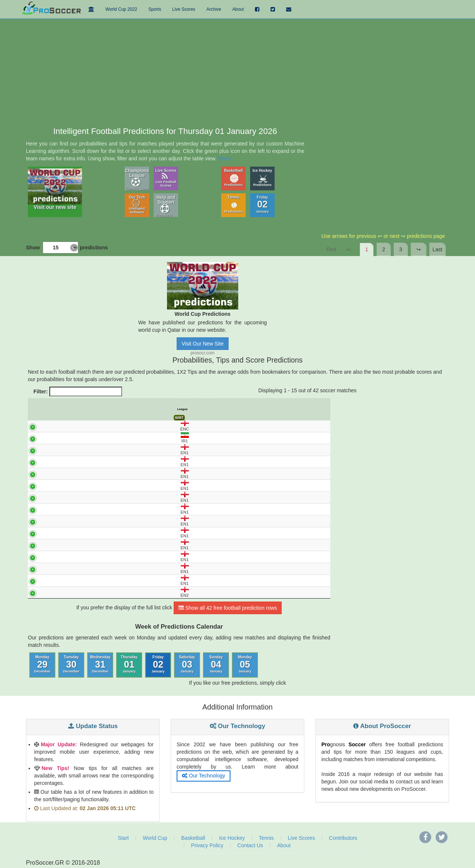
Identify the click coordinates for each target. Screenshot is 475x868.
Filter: (78, 392)
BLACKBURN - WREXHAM (93, 426)
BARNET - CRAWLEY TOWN (93, 592)
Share (225, 158)
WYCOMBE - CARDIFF (93, 580)
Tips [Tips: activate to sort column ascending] (184, 409)
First (331, 249)
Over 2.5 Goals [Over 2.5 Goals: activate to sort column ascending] (304, 409)
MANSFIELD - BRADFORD (93, 497)
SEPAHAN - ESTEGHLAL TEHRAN (93, 438)
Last (438, 249)
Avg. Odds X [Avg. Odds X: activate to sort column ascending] (217, 409)
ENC (37, 426)
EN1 (37, 450)
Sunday (216, 664)
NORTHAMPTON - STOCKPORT (92, 509)
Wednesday (100, 664)
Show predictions (67, 248)
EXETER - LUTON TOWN (93, 462)
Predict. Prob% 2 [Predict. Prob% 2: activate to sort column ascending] (168, 409)
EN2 (37, 592)
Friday (263, 204)
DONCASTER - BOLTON (93, 450)
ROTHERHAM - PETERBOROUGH (93, 545)
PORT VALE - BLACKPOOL (93, 521)
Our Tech (137, 205)
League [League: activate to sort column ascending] (40, 409)
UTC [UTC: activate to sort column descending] (52, 409)
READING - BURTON (93, 533)
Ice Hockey (263, 178)
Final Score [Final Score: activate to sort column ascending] (322, 409)
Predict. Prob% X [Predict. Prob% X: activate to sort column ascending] (152, 409)
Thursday (129, 664)
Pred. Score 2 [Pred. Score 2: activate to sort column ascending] (268, 409)
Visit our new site (55, 189)
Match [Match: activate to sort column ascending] (93, 409)
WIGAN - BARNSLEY (93, 569)
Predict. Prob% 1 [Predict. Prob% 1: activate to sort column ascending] (135, 409)
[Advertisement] (237, 71)
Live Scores (166, 178)
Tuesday (71, 664)
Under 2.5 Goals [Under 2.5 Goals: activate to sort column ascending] (286, 409)
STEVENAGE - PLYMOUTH (93, 557)
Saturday (187, 664)
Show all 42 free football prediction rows (228, 608)
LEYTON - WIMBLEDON (93, 474)
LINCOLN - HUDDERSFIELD (93, 485)
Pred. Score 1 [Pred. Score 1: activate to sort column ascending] (251, 409)
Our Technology (204, 776)
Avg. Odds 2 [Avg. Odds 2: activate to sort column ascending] (234, 409)
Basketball (234, 178)
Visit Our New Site (202, 344)
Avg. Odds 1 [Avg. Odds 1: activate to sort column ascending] (201, 409)
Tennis (233, 204)
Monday (42, 664)
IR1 (37, 438)
